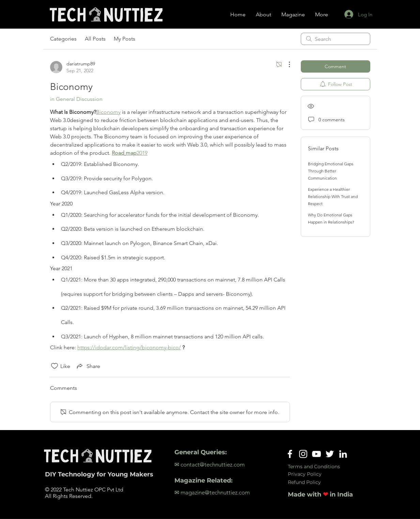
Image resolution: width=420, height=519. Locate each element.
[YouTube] (316, 454)
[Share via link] (88, 366)
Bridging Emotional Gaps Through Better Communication (331, 171)
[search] (336, 39)
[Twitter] (330, 454)
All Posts (95, 39)
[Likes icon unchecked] (55, 366)
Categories (63, 39)
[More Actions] (286, 64)
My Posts (125, 39)
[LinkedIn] (343, 454)
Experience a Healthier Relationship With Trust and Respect (333, 196)
